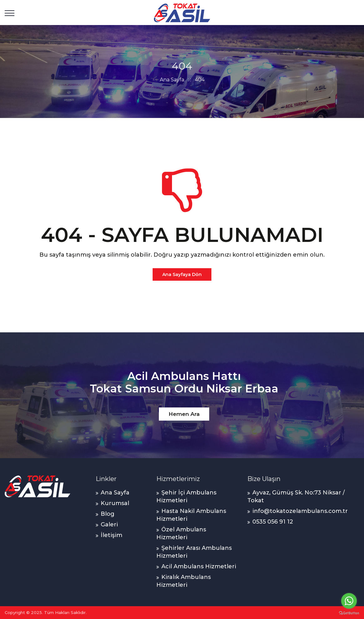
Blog (108, 514)
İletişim (111, 535)
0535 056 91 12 (273, 522)
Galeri (109, 524)
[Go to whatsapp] (349, 601)
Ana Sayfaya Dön (182, 274)
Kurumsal (115, 503)
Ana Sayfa (172, 80)
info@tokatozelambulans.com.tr (300, 511)
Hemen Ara (184, 414)
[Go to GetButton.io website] (349, 613)
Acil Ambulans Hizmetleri (199, 566)
